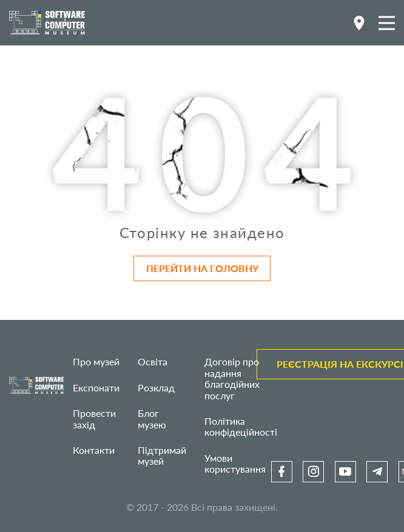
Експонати (96, 387)
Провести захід (94, 418)
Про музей (96, 361)
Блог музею (152, 418)
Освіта (153, 361)
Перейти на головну (202, 268)
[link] (282, 472)
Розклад (156, 387)
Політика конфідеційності (241, 426)
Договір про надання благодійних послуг (232, 378)
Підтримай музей (162, 455)
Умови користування (235, 463)
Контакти (94, 450)
